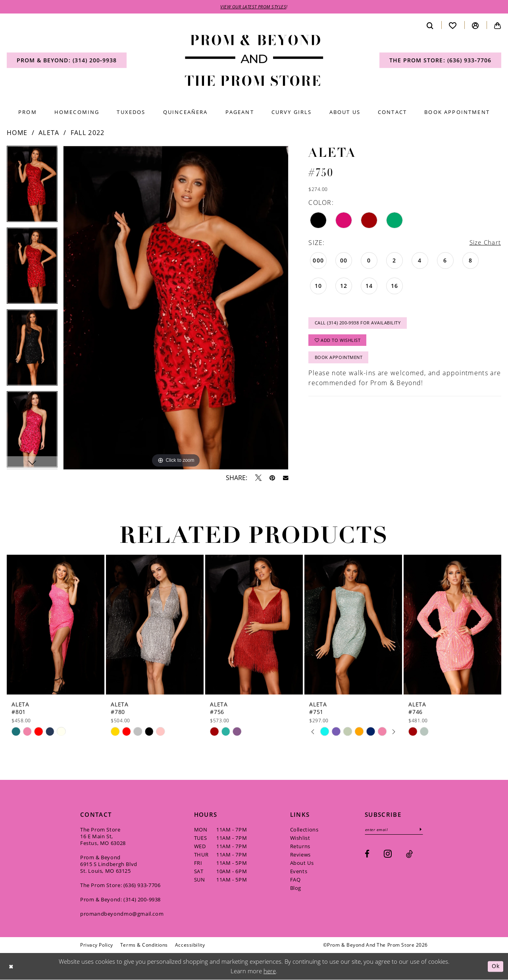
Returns (300, 847)
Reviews (300, 855)
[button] (475, 26)
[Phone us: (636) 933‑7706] (440, 61)
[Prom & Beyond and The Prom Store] (254, 61)
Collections (304, 830)
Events (299, 872)
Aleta (49, 133)
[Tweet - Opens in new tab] (258, 478)
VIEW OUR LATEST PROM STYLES (254, 7)
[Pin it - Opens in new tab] (272, 478)
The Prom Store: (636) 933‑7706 (120, 885)
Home (17, 133)
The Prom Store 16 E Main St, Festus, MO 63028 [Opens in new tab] (103, 837)
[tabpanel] (32, 187)
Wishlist (300, 838)
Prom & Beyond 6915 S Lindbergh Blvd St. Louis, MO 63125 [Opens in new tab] (109, 864)
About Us (302, 863)
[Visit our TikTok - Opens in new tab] (409, 855)
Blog (296, 888)
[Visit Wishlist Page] (453, 26)
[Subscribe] (424, 830)
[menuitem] (67, 61)
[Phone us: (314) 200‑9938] (67, 61)
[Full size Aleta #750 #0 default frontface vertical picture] (176, 308)
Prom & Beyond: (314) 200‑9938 (120, 900)
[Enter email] (396, 830)
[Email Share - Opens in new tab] (286, 478)
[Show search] (430, 26)
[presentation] (56, 625)
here (270, 971)
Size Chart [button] (484, 243)
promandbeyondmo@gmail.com (122, 914)
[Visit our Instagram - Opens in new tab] (388, 854)
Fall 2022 (88, 133)
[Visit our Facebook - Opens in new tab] (367, 855)
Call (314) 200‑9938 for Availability (362, 325)
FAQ (295, 880)
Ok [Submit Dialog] (495, 966)
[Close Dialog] (12, 967)
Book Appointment (341, 361)
